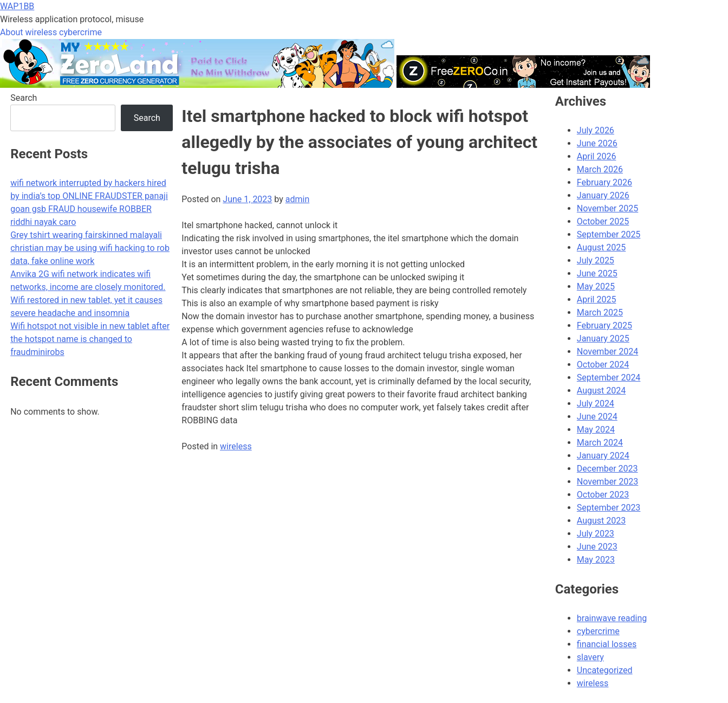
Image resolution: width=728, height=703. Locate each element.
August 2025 (601, 247)
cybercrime (598, 631)
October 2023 (603, 495)
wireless (236, 446)
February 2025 (604, 325)
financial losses (607, 644)
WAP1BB (17, 6)
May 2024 (596, 430)
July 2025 (596, 260)
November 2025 (607, 208)
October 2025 (603, 221)
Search (24, 98)
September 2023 (609, 508)
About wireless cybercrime (51, 32)
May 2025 (596, 286)
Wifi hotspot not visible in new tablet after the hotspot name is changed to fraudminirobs (90, 339)
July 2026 (596, 130)
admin (297, 199)
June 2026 (597, 143)
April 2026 (597, 156)
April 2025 (597, 299)
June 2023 (597, 547)
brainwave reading (612, 618)
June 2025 (597, 273)
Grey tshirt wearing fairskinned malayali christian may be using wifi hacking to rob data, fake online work (90, 248)
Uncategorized (605, 670)
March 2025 (600, 312)
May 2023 (596, 560)
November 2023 (607, 482)
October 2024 (603, 365)
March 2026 (600, 169)
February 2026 (604, 182)
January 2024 (603, 456)
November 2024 (607, 351)
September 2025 (609, 234)
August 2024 (601, 391)
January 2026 (603, 195)
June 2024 (597, 417)
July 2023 (596, 534)
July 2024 (596, 404)
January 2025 (603, 338)
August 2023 (601, 521)
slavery (590, 657)
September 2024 (609, 378)
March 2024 (600, 443)
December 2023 (607, 469)
